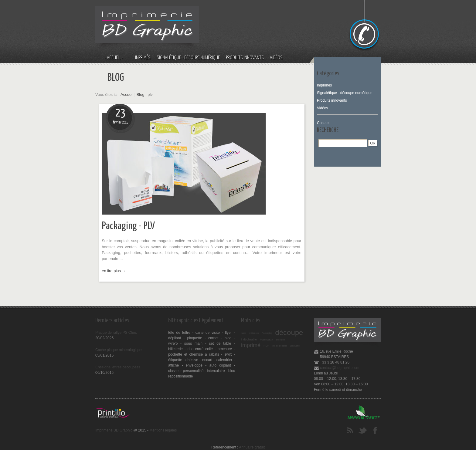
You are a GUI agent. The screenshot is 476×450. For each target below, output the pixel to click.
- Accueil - (114, 58)
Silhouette (295, 346)
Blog (141, 95)
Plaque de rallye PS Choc (116, 333)
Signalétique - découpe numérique (188, 58)
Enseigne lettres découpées (118, 367)
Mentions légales (163, 430)
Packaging (267, 333)
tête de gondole (279, 346)
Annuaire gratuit (252, 447)
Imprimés (143, 58)
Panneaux (266, 339)
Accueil (127, 95)
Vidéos (276, 58)
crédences (254, 333)
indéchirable (249, 339)
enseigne (280, 340)
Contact (323, 123)
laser (243, 333)
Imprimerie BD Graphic (114, 430)
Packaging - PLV (128, 226)
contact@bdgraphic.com (340, 368)
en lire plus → (114, 271)
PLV (266, 345)
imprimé (251, 345)
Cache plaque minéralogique (119, 350)
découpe (289, 332)
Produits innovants (245, 58)
